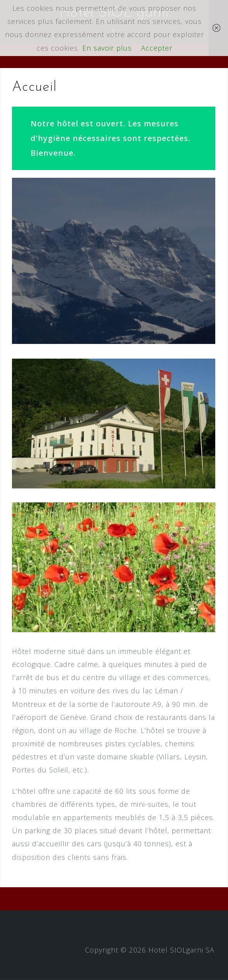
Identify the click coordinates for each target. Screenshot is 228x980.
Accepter (157, 48)
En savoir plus (107, 48)
